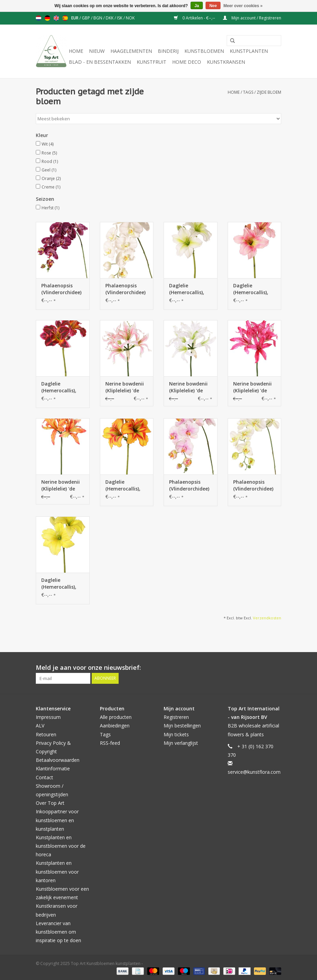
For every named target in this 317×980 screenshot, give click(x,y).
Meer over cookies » (243, 6)
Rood (50, 161)
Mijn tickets (176, 734)
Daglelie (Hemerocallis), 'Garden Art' (187, 289)
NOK (130, 18)
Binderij (168, 51)
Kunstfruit (152, 62)
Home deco (187, 62)
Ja (197, 6)
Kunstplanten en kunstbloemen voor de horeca (61, 846)
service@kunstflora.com (254, 772)
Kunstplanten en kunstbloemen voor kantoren (57, 871)
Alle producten (116, 717)
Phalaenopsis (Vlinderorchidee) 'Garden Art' (61, 289)
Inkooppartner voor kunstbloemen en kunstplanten (57, 820)
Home (76, 51)
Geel (49, 170)
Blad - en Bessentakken (100, 62)
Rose (49, 153)
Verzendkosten (267, 618)
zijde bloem (269, 92)
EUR (75, 18)
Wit (48, 144)
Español (65, 18)
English (56, 18)
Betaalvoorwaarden (58, 760)
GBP (86, 18)
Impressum (48, 717)
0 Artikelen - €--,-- (195, 18)
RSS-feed (110, 743)
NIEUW (97, 51)
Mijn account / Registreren (252, 18)
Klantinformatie (53, 768)
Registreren (176, 717)
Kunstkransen (226, 62)
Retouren (46, 734)
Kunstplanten (249, 51)
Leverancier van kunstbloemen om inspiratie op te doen (58, 932)
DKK (110, 18)
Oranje (51, 178)
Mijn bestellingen (182, 726)
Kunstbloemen (204, 51)
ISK (120, 18)
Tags (248, 92)
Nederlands (39, 18)
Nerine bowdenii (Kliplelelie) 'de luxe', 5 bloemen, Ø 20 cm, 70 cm (125, 387)
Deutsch (47, 18)
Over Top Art (50, 803)
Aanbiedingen (115, 726)
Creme (51, 187)
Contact (44, 777)
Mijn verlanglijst (181, 743)
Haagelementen (131, 51)
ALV (40, 726)
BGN (98, 18)
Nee (213, 6)
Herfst (50, 208)
